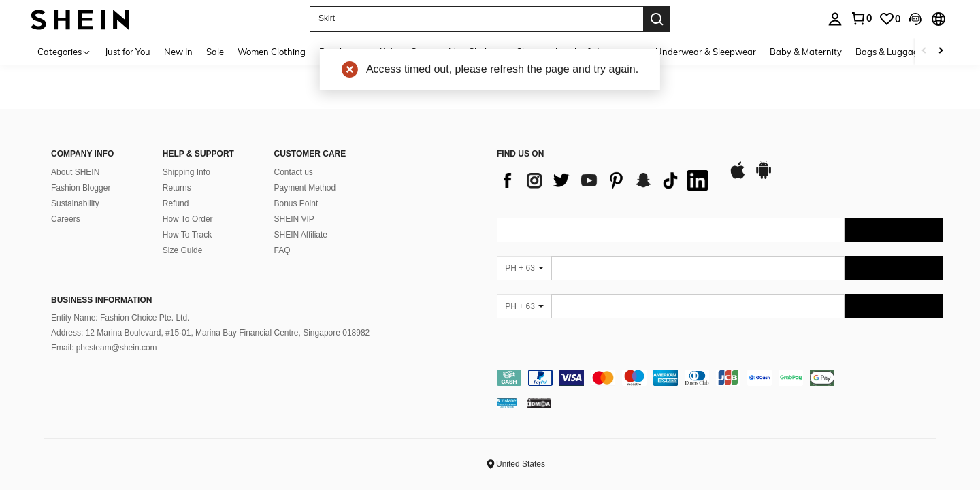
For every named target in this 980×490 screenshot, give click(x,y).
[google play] (764, 177)
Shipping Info (186, 172)
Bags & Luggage (889, 52)
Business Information (101, 300)
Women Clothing (272, 52)
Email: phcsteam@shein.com (104, 348)
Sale (215, 52)
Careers (66, 219)
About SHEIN (75, 172)
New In (178, 52)
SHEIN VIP (294, 219)
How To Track (187, 235)
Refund (176, 203)
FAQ (282, 250)
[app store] (738, 177)
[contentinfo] (720, 378)
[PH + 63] (524, 268)
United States (521, 464)
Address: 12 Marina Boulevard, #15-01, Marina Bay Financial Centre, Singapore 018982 (210, 333)
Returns (177, 188)
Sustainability (75, 203)
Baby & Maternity (806, 52)
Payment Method (305, 188)
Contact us (294, 172)
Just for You (128, 52)
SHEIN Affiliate (301, 235)
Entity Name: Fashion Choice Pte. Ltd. (120, 318)
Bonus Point (296, 203)
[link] (889, 19)
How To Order (188, 219)
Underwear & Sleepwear (706, 52)
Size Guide (183, 250)
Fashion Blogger (81, 188)
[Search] (657, 19)
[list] (606, 180)
